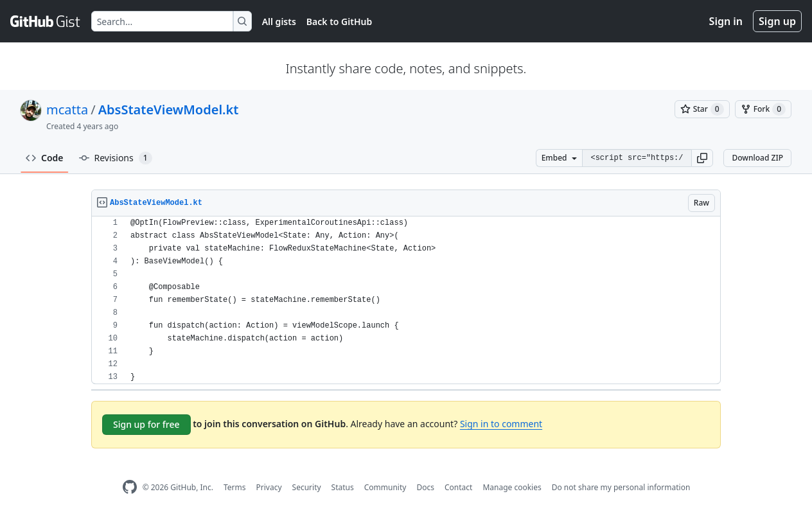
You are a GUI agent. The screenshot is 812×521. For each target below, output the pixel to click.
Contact (458, 487)
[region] (406, 300)
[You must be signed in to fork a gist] (763, 109)
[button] (702, 158)
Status (343, 487)
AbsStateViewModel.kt (169, 110)
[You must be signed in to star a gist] (702, 109)
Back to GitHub (339, 22)
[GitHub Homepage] (130, 487)
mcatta (67, 110)
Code (45, 158)
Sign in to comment (501, 424)
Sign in (726, 21)
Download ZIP (757, 158)
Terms (235, 487)
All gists (279, 22)
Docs (425, 487)
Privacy (269, 487)
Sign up (777, 21)
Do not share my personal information (621, 487)
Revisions (116, 158)
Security (307, 487)
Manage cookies (512, 487)
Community (385, 487)
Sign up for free (146, 424)
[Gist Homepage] (46, 21)
